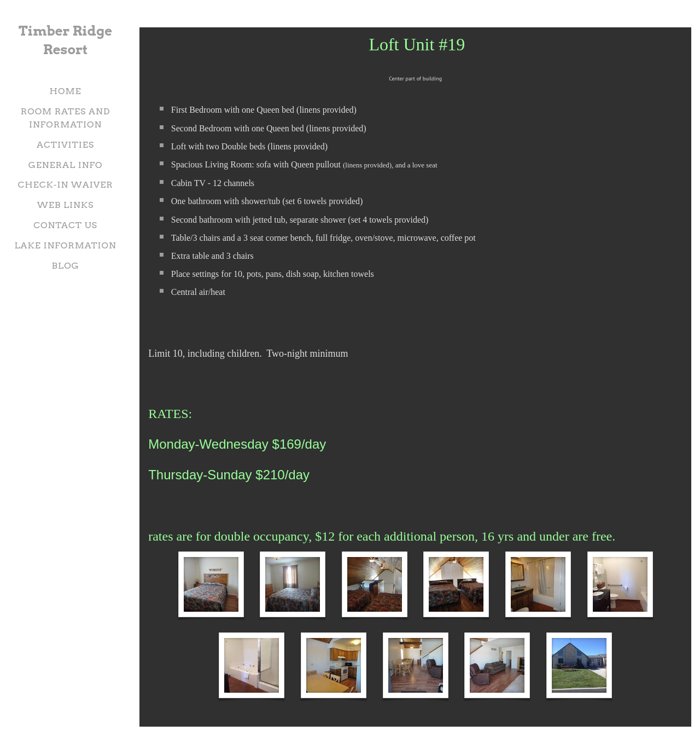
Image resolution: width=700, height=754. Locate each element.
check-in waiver (65, 185)
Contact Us (65, 225)
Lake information (65, 245)
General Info (66, 165)
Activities (65, 145)
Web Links (66, 205)
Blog (65, 266)
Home (66, 91)
